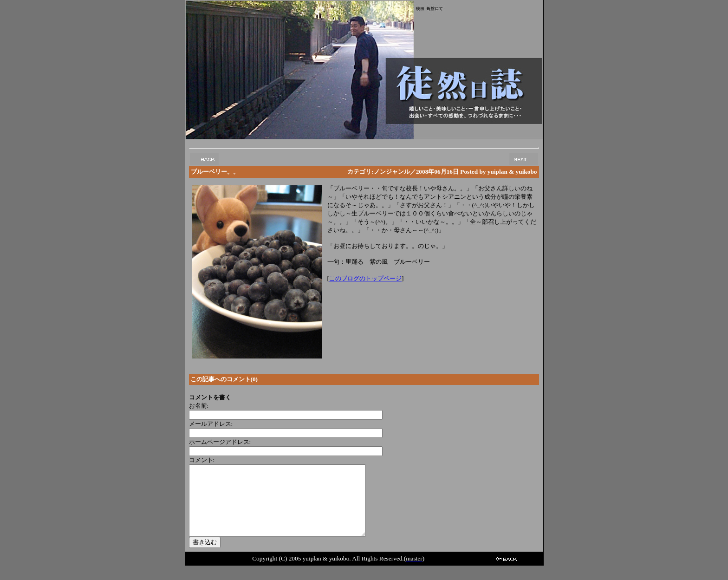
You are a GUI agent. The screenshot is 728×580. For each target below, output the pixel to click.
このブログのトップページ (365, 278)
